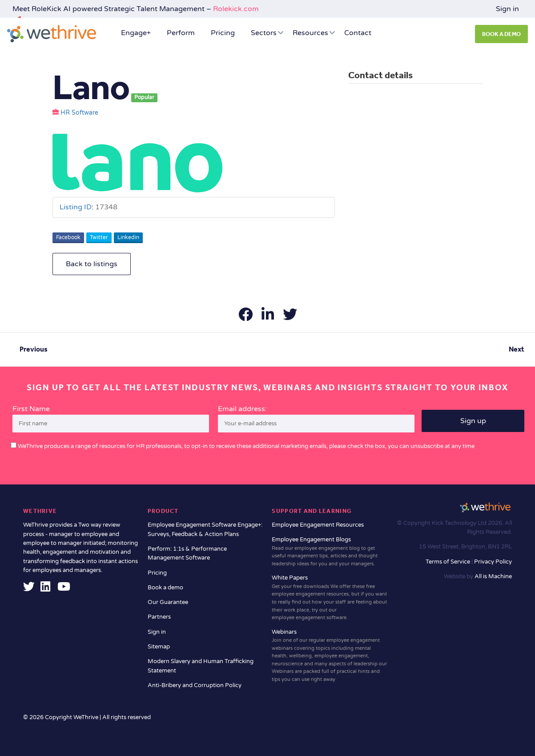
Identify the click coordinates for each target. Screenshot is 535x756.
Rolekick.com (236, 9)
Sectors (264, 33)
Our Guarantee (168, 602)
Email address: (316, 419)
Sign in (507, 9)
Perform (181, 33)
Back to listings (92, 264)
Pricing (223, 33)
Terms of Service (449, 562)
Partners (159, 617)
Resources (310, 33)
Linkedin (128, 237)
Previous (34, 349)
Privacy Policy (493, 562)
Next (517, 349)
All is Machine (493, 576)
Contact (358, 33)
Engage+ (136, 33)
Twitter (99, 237)
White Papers (330, 598)
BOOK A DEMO (501, 34)
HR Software (79, 113)
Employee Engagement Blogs (330, 552)
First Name (31, 409)
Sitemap (159, 647)
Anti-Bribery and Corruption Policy (195, 685)
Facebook (68, 237)
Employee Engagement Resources (318, 525)
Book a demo (165, 588)
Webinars (330, 656)
